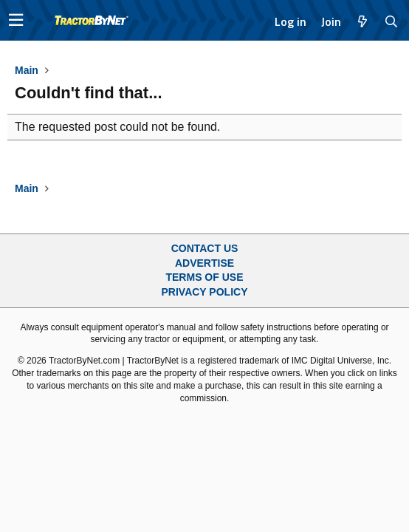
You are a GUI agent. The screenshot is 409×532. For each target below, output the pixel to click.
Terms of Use (204, 277)
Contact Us (205, 248)
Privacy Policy (205, 292)
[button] (16, 20)
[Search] (392, 21)
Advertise (205, 263)
